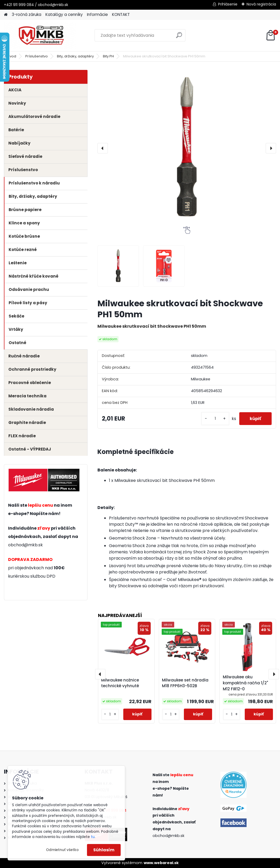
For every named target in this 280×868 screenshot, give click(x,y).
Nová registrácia (261, 4)
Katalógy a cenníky (64, 14)
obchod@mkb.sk (25, 545)
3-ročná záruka (27, 14)
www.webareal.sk (161, 863)
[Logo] (40, 35)
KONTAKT (121, 14)
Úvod (12, 56)
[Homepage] (6, 15)
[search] (179, 37)
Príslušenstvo (37, 56)
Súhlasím (104, 850)
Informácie (97, 14)
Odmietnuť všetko (62, 850)
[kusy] (215, 419)
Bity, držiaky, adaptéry (75, 56)
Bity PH (108, 56)
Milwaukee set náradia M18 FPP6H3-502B (185, 683)
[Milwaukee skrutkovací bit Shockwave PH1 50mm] (187, 148)
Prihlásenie (228, 4)
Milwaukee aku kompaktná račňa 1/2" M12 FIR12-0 (245, 683)
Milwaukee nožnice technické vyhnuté (120, 683)
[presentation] (103, 148)
